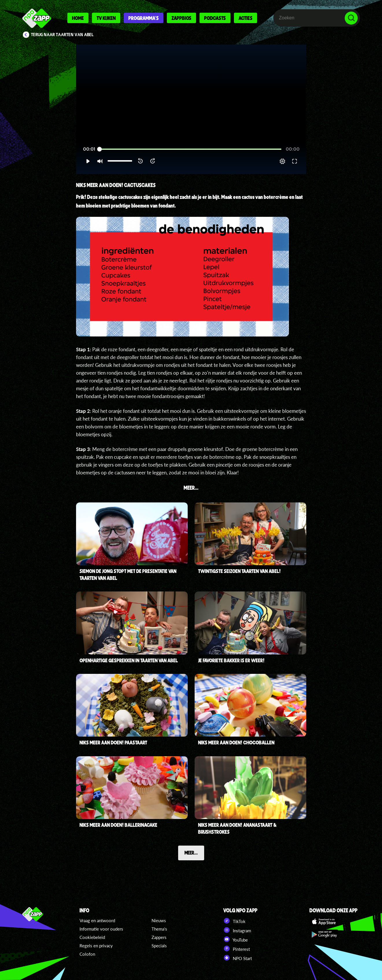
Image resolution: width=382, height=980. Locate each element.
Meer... (191, 853)
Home (78, 18)
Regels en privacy (96, 946)
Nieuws (159, 920)
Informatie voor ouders (101, 929)
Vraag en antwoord (97, 920)
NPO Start (238, 958)
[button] (88, 161)
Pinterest (237, 948)
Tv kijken (106, 18)
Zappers (159, 937)
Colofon (87, 954)
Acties (246, 18)
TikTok (234, 921)
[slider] (190, 149)
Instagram (237, 930)
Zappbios (181, 18)
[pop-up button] (282, 161)
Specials (159, 946)
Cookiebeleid (92, 937)
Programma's (144, 18)
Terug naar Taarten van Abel (62, 35)
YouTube (236, 939)
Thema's (159, 929)
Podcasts (215, 18)
